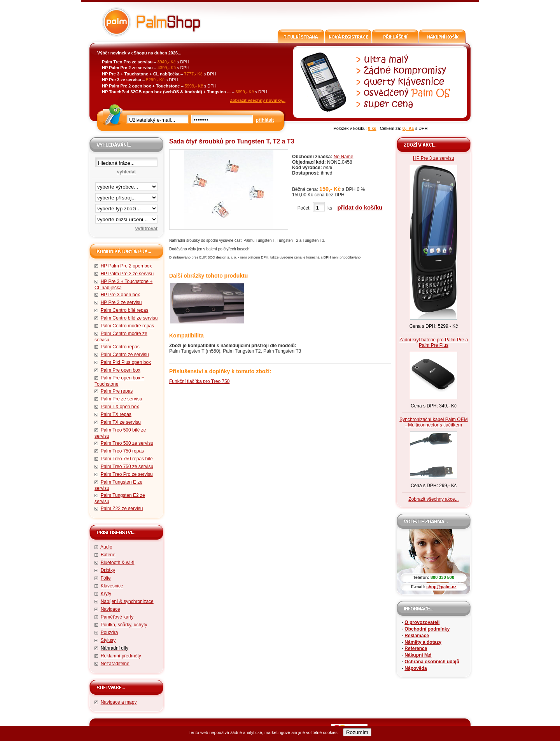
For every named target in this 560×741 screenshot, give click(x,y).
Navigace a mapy (119, 702)
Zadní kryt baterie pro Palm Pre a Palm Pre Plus (434, 343)
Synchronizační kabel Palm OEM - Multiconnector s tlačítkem (433, 422)
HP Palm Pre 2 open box (126, 266)
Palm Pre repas (117, 391)
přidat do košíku (360, 207)
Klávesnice (112, 586)
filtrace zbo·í (126, 207)
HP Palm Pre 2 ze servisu (127, 274)
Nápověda (416, 668)
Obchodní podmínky (427, 629)
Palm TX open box (120, 407)
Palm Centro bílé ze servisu (129, 318)
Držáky (108, 570)
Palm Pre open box (121, 370)
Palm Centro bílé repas (125, 310)
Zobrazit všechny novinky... (258, 100)
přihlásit (265, 120)
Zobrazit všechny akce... (433, 499)
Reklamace (417, 636)
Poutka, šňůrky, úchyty (124, 625)
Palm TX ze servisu (121, 422)
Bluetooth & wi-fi (118, 563)
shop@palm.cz (441, 587)
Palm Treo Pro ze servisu (127, 474)
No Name (344, 157)
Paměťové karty (117, 617)
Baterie (108, 555)
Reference (416, 648)
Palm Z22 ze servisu (122, 509)
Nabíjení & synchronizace (127, 601)
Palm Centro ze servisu (125, 355)
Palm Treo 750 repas (122, 451)
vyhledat (127, 172)
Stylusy (108, 640)
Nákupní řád (418, 655)
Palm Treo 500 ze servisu (127, 443)
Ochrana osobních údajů (432, 662)
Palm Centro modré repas (127, 326)
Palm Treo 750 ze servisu (127, 467)
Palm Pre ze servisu (122, 399)
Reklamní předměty (121, 656)
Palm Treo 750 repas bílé (127, 459)
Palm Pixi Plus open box (126, 362)
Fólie (106, 578)
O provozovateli (422, 622)
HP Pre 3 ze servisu (121, 302)
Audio (106, 547)
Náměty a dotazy (423, 642)
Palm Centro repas (120, 347)
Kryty (106, 594)
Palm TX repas (116, 414)
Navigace (110, 609)
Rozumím (357, 732)
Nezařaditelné (115, 664)
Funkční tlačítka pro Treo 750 (199, 381)
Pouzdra (109, 633)
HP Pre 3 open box (120, 295)
